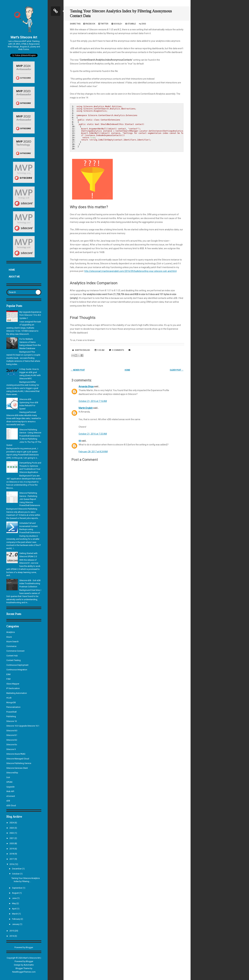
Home (12, 270)
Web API (10, 791)
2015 (12, 931)
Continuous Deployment (17, 665)
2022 (12, 833)
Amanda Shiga (86, 387)
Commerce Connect (15, 651)
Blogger (29, 947)
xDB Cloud (11, 805)
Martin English (86, 408)
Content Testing (13, 660)
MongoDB (11, 702)
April (14, 909)
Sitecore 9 (11, 749)
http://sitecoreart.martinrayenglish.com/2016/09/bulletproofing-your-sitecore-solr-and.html (130, 271)
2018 (12, 854)
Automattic (29, 965)
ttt (80, 441)
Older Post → (177, 370)
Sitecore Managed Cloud (18, 759)
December (17, 869)
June (15, 898)
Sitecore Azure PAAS (16, 754)
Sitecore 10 (12, 721)
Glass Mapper (13, 684)
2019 (12, 849)
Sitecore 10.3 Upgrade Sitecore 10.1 (23, 726)
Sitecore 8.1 (12, 735)
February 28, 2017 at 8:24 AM (93, 452)
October (16, 874)
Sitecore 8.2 (12, 740)
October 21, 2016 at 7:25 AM (93, 434)
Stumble (131, 24)
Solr (8, 777)
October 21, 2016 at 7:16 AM (93, 401)
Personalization (13, 707)
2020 (12, 843)
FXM (8, 679)
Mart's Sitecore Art (24, 37)
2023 (12, 828)
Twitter (103, 24)
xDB (8, 801)
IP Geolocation (13, 688)
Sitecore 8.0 (12, 731)
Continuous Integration (17, 670)
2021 (12, 838)
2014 (12, 936)
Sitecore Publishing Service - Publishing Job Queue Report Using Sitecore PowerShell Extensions (30, 499)
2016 (12, 864)
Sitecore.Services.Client (17, 768)
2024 (12, 823)
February (16, 919)
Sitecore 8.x (12, 745)
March (15, 914)
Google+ (117, 24)
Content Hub (12, 656)
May (14, 903)
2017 (12, 859)
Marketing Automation (17, 693)
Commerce (11, 646)
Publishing (11, 716)
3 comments (118, 350)
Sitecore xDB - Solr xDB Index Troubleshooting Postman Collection (30, 583)
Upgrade (10, 787)
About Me (14, 277)
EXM (8, 674)
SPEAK (9, 782)
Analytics (11, 632)
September (17, 888)
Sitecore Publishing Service (19, 763)
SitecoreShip (12, 773)
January (16, 924)
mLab (9, 698)
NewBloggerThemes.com (24, 972)
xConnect (11, 796)
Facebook (89, 24)
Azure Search (12, 642)
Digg (142, 24)
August (16, 893)
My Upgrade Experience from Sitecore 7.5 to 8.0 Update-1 (30, 315)
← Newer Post (78, 370)
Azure (9, 637)
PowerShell (11, 712)
